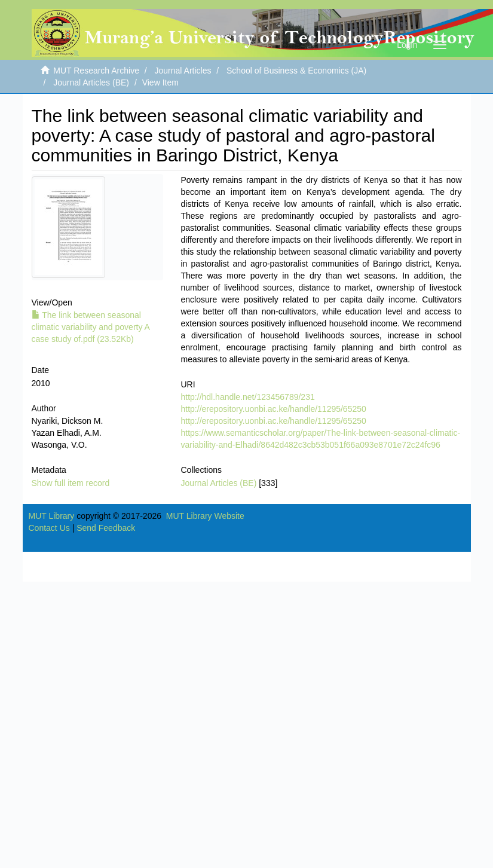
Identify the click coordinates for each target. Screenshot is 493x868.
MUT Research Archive (96, 71)
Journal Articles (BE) (91, 82)
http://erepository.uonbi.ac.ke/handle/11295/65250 (274, 409)
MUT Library (52, 516)
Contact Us (49, 528)
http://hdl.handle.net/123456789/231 (248, 397)
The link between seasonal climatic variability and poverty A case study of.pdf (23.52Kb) (91, 327)
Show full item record (71, 483)
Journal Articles (183, 71)
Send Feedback (106, 528)
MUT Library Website (205, 516)
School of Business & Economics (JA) (296, 71)
